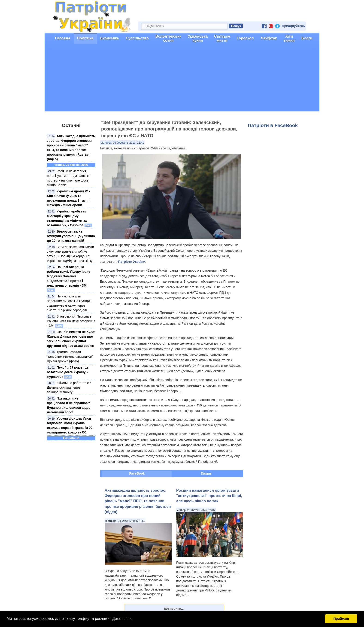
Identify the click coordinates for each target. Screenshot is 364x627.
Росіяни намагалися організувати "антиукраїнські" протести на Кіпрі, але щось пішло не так (209, 496)
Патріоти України (132, 262)
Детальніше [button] (122, 619)
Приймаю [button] (341, 619)
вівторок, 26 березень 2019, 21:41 (122, 143)
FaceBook (137, 473)
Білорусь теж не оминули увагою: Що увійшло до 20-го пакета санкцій (71, 236)
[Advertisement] (182, 79)
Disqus (206, 473)
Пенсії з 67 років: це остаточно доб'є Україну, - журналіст (68, 372)
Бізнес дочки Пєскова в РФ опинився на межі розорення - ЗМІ (71, 321)
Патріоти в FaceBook (273, 125)
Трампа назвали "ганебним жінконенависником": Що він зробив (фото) (71, 357)
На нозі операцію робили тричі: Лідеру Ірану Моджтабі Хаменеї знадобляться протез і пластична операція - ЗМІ (68, 276)
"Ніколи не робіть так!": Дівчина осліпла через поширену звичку (69, 388)
